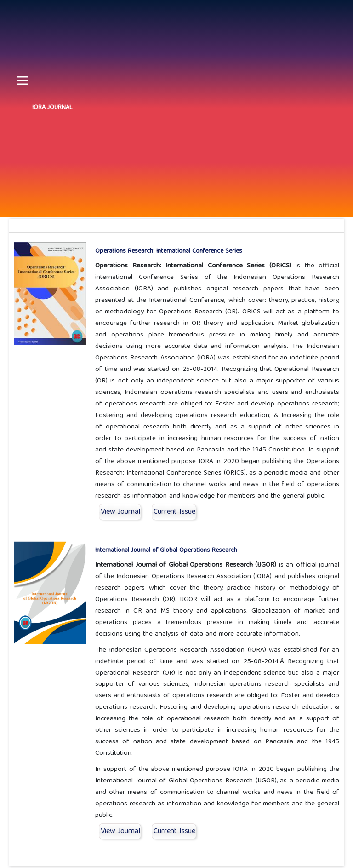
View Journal (120, 512)
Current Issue (174, 512)
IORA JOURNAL (52, 108)
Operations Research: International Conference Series (169, 251)
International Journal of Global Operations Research (166, 550)
